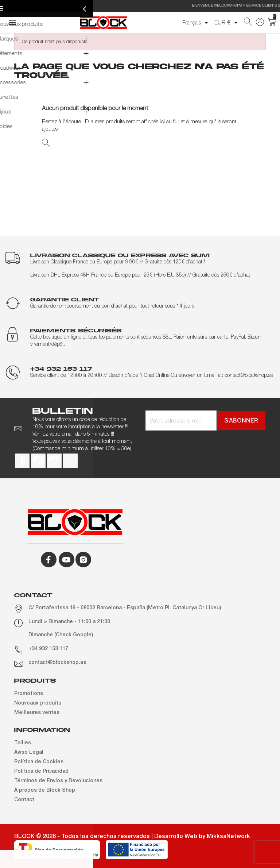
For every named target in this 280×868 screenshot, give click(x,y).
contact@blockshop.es (57, 663)
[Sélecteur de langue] (197, 23)
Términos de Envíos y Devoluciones (58, 781)
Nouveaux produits (38, 703)
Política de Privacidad (41, 771)
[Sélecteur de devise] (227, 23)
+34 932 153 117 (48, 649)
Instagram (54, 461)
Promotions (29, 694)
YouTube (38, 461)
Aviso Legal (29, 753)
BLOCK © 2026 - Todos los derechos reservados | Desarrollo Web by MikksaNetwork (132, 837)
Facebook (22, 461)
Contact (24, 800)
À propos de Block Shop (45, 790)
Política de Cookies (39, 762)
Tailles (23, 743)
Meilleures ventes (37, 713)
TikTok (70, 461)
